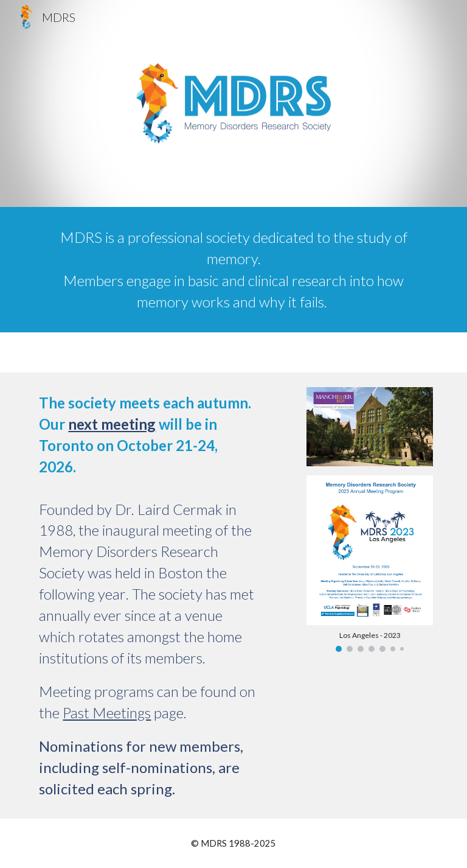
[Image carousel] (369, 564)
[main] (233, 270)
